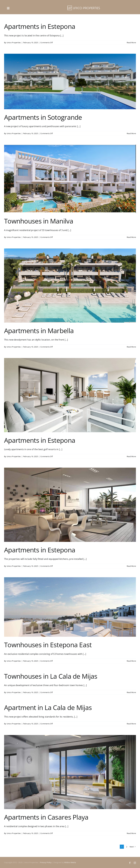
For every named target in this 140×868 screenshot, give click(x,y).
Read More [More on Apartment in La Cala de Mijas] (131, 724)
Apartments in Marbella (39, 331)
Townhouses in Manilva (39, 221)
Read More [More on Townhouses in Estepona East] (131, 661)
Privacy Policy (46, 862)
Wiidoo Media (70, 862)
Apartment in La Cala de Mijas (48, 707)
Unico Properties (14, 43)
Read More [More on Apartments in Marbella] (131, 347)
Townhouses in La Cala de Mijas (51, 676)
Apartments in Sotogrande (43, 117)
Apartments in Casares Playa (46, 817)
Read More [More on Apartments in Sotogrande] (131, 133)
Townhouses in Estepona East (48, 645)
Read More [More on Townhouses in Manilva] (131, 237)
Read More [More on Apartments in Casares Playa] (131, 833)
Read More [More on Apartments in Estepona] (131, 43)
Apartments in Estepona (40, 26)
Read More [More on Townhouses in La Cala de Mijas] (131, 692)
